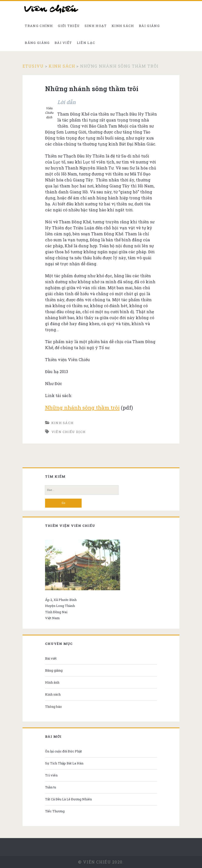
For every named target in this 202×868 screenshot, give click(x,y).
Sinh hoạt (96, 26)
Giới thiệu (69, 26)
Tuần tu (51, 787)
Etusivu (33, 66)
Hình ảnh (52, 682)
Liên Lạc (86, 43)
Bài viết (63, 43)
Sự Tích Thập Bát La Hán (64, 763)
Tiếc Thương (55, 811)
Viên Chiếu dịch (69, 432)
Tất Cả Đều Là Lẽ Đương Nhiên (68, 799)
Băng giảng (37, 43)
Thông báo (53, 707)
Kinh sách (123, 26)
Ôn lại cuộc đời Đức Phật (63, 751)
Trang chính (39, 26)
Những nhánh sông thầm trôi (82, 408)
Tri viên (51, 775)
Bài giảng (149, 26)
